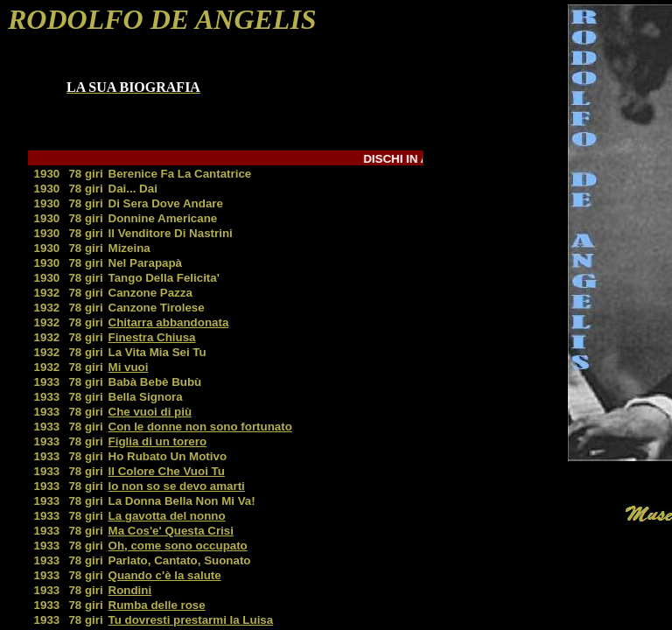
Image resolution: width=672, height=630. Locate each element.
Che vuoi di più (150, 412)
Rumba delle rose (157, 605)
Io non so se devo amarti (177, 486)
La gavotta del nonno (167, 516)
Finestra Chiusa (152, 337)
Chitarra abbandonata (169, 322)
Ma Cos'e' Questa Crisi (171, 531)
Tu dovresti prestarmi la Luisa (191, 620)
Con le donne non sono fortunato (200, 427)
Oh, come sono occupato (178, 546)
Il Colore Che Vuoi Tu (167, 471)
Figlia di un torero (158, 441)
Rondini (130, 590)
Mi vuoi (129, 367)
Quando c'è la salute (165, 575)
